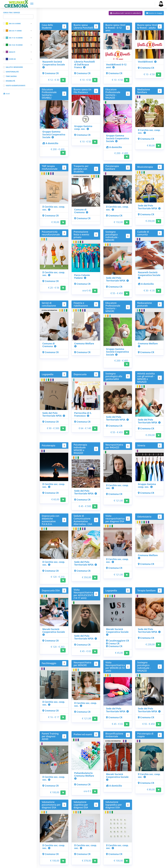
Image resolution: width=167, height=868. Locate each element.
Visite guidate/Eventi (15, 86)
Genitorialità (12, 72)
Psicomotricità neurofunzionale (51, 233)
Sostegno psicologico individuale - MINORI (112, 236)
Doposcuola (80, 374)
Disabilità (10, 81)
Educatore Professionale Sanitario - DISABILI (49, 94)
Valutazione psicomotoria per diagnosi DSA (51, 805)
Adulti (10, 52)
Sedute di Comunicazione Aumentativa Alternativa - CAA (83, 520)
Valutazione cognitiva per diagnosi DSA (81, 805)
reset (6, 94)
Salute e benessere (14, 67)
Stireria (141, 445)
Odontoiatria (144, 517)
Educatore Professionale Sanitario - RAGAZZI (113, 94)
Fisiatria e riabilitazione (81, 304)
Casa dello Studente (47, 26)
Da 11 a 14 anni (14, 38)
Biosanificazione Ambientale (114, 735)
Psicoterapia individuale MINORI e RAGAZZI (80, 449)
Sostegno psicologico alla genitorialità (114, 376)
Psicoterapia (48, 445)
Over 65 (11, 59)
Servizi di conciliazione (49, 304)
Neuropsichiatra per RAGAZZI (114, 446)
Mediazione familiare (144, 91)
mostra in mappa (154, 13)
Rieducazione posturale (145, 304)
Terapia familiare (146, 590)
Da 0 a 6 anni (13, 24)
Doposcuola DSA (51, 590)
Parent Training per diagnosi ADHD (50, 736)
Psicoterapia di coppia (145, 735)
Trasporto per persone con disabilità (81, 169)
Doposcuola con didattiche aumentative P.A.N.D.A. (50, 520)
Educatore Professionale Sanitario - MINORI (113, 307)
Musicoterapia (145, 167)
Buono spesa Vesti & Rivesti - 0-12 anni (115, 28)
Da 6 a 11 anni (14, 31)
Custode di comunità (143, 233)
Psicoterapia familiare (112, 167)
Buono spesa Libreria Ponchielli (83, 26)
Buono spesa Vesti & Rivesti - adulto (147, 26)
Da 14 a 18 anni (14, 45)
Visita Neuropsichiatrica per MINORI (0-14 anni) (115, 667)
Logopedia (48, 374)
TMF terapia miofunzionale (50, 167)
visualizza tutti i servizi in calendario (126, 13)
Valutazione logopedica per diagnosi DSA (114, 805)
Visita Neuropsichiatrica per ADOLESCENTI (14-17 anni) (83, 594)
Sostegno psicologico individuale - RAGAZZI (144, 667)
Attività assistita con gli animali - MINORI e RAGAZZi (146, 378)
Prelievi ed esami (83, 734)
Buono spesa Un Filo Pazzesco (82, 91)
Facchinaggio (49, 663)
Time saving (11, 76)
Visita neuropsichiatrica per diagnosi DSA (115, 519)
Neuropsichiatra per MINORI (82, 664)
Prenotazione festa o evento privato (81, 234)
